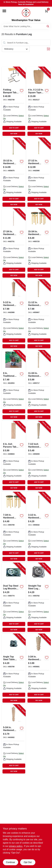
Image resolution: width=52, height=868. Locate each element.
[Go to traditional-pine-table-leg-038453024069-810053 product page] (14, 385)
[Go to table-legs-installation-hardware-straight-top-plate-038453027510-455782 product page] (39, 598)
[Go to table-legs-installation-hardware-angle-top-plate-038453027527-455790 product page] (14, 669)
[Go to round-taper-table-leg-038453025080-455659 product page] (39, 456)
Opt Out (28, 862)
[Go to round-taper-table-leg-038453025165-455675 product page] (14, 173)
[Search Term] (26, 26)
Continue (10, 862)
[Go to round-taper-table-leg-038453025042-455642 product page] (39, 527)
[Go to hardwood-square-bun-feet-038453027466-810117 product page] (39, 102)
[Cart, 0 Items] (46, 11)
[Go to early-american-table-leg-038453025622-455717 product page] (39, 385)
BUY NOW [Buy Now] (14, 134)
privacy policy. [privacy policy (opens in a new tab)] (16, 846)
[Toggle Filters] (48, 49)
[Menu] (4, 11)
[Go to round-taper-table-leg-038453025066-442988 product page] (14, 314)
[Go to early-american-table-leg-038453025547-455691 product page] (39, 669)
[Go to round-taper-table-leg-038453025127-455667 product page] (39, 314)
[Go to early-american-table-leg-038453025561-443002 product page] (14, 739)
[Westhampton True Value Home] (26, 13)
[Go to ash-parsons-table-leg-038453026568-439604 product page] (14, 456)
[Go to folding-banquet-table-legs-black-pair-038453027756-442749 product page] (14, 102)
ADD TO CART (14, 128)
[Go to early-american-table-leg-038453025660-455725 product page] (39, 244)
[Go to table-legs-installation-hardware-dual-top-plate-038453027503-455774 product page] (14, 598)
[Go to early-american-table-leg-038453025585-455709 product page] (14, 527)
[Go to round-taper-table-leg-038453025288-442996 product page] (39, 173)
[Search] (48, 26)
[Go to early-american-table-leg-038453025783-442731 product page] (14, 244)
